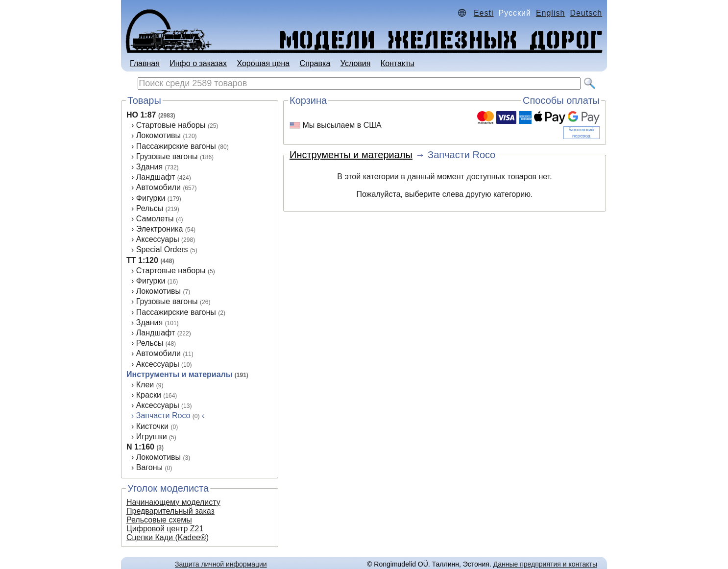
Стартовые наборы (171, 125)
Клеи (145, 385)
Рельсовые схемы (159, 520)
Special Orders (162, 249)
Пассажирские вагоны (176, 146)
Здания (149, 167)
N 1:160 (140, 447)
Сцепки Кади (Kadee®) (168, 537)
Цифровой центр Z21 (165, 529)
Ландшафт (156, 177)
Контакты (398, 63)
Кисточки (152, 426)
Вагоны (149, 467)
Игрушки (152, 437)
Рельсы (150, 208)
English (550, 13)
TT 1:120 (142, 260)
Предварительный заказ (170, 511)
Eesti (484, 13)
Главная (145, 63)
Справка (315, 63)
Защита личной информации (221, 564)
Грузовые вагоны (167, 156)
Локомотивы (158, 135)
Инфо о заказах (198, 63)
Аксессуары (158, 239)
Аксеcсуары (158, 364)
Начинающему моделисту (173, 502)
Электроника (160, 229)
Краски (149, 395)
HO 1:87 (141, 115)
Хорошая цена (263, 63)
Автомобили (158, 187)
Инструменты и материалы (179, 374)
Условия (356, 63)
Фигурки (151, 198)
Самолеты (155, 219)
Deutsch (586, 13)
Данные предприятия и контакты (545, 564)
